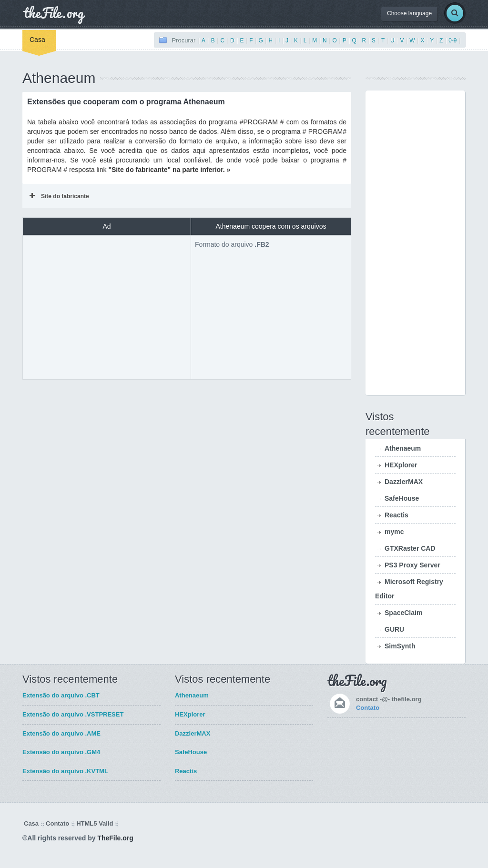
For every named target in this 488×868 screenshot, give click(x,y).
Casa (37, 40)
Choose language (409, 13)
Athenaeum (403, 448)
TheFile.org (115, 838)
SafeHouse (402, 498)
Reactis (396, 515)
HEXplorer (401, 465)
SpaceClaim (403, 613)
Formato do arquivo (232, 244)
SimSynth (400, 646)
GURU (394, 629)
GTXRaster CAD (410, 548)
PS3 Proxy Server (412, 565)
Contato (368, 708)
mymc (394, 532)
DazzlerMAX (404, 482)
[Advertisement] (107, 306)
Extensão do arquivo (61, 695)
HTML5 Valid (95, 823)
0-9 (452, 40)
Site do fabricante (59, 196)
